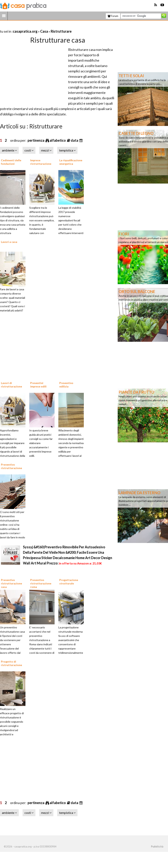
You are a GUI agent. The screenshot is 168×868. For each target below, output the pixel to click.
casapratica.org (25, 31)
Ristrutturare (61, 31)
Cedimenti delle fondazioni (11, 162)
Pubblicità (157, 846)
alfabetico (58, 140)
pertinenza (36, 140)
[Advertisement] (45, 27)
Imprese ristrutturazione (41, 162)
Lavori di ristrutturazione (11, 385)
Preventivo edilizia (66, 385)
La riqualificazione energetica (71, 162)
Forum (113, 16)
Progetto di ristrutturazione (11, 663)
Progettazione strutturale (69, 582)
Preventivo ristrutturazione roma (41, 583)
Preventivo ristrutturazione (11, 466)
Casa (44, 31)
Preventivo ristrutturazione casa (11, 583)
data (75, 140)
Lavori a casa (9, 242)
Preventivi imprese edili (38, 385)
